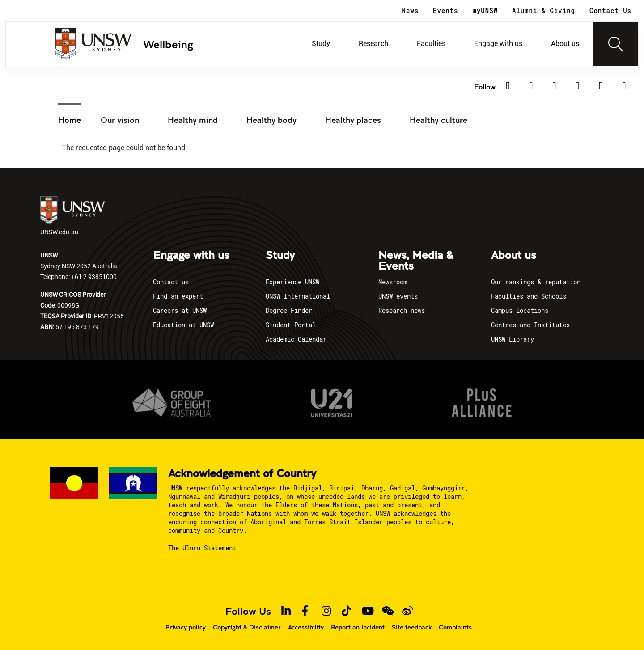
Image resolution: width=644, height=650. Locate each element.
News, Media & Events (416, 261)
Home (70, 120)
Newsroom (393, 282)
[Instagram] (580, 87)
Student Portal (291, 325)
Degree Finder (289, 310)
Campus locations (520, 310)
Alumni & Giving (544, 11)
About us (565, 44)
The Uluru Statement (202, 548)
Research (373, 44)
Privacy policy (186, 627)
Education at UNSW (183, 325)
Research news (402, 310)
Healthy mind (193, 120)
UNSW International (298, 296)
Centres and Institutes (530, 325)
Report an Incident (358, 627)
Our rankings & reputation (536, 282)
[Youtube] (627, 87)
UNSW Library (513, 339)
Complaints (455, 627)
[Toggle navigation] (616, 44)
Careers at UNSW (180, 310)
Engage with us (498, 44)
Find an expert (178, 296)
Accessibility (306, 627)
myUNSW (485, 11)
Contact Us (610, 11)
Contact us (171, 282)
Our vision (120, 120)
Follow (485, 87)
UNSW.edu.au (72, 216)
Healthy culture (439, 120)
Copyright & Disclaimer (247, 627)
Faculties (431, 44)
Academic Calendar (296, 339)
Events (445, 11)
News (411, 11)
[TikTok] (604, 87)
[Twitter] (534, 87)
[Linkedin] (511, 87)
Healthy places (353, 120)
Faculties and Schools (529, 296)
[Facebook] (557, 87)
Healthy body (271, 120)
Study (321, 44)
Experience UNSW (292, 282)
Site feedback (412, 627)
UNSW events (398, 296)
